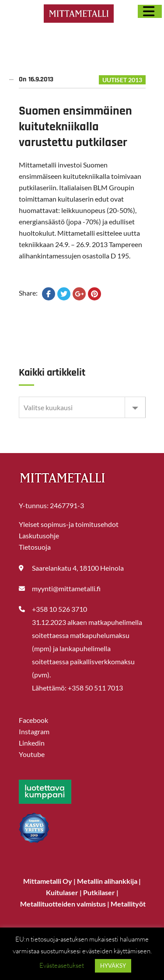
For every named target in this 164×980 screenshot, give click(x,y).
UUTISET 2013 (122, 80)
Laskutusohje (39, 535)
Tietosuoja (35, 547)
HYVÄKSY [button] (113, 966)
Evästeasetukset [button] (62, 965)
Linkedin (32, 743)
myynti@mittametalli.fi (66, 588)
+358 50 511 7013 (95, 688)
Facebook (33, 720)
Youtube (32, 754)
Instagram (34, 731)
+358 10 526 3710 (59, 609)
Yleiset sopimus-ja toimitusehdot (69, 524)
